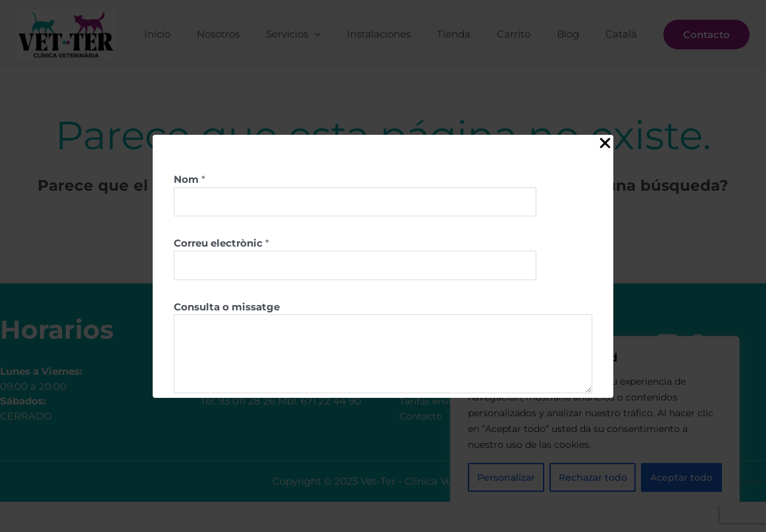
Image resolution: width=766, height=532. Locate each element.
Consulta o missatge (227, 310)
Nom (190, 179)
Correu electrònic (221, 245)
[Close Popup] (605, 144)
